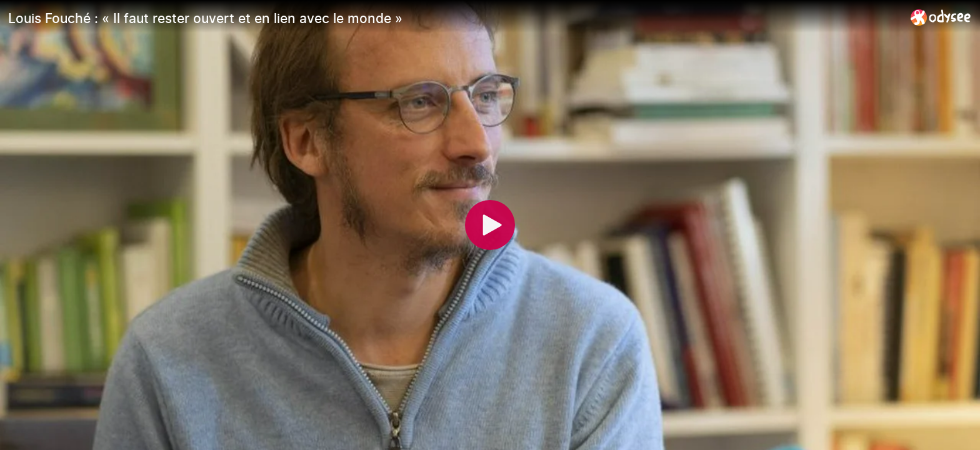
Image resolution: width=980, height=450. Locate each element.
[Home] (941, 17)
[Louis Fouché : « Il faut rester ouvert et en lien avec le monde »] (454, 18)
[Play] (490, 225)
